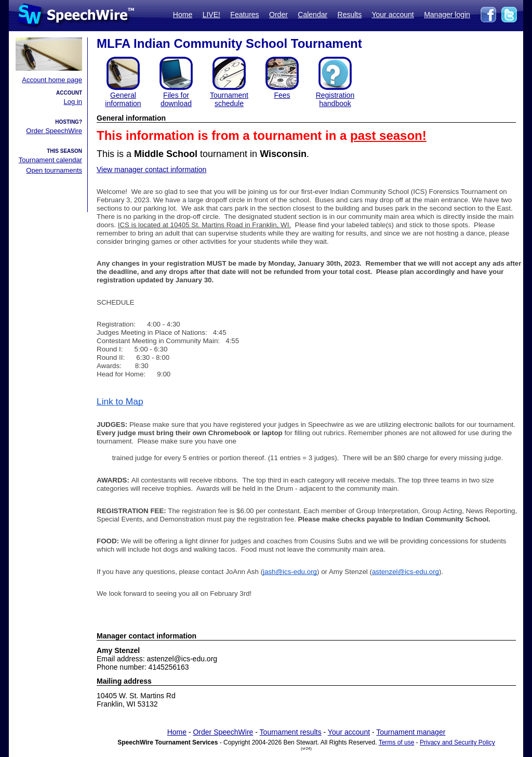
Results (350, 15)
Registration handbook (335, 99)
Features (244, 15)
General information (123, 99)
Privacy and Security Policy (457, 742)
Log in (73, 102)
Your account (393, 15)
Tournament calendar (50, 160)
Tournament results (291, 732)
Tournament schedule (229, 99)
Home (183, 15)
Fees (282, 95)
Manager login (447, 15)
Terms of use (397, 742)
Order (278, 15)
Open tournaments (54, 170)
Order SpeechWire (54, 131)
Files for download (176, 99)
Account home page (52, 80)
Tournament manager (411, 732)
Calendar (312, 15)
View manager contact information (151, 169)
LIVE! (211, 15)
